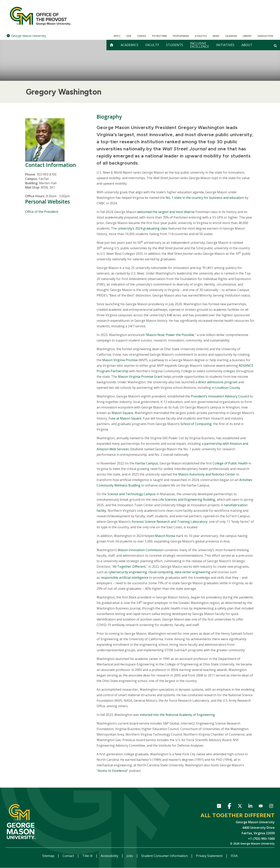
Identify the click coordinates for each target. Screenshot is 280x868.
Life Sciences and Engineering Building (187, 500)
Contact (69, 856)
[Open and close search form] (275, 46)
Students (175, 45)
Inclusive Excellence (200, 45)
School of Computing (196, 424)
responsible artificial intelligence (125, 578)
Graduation (265, 36)
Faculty (152, 45)
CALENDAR (231, 36)
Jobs (130, 856)
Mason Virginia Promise (120, 360)
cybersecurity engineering (128, 572)
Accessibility (110, 856)
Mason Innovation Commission (141, 550)
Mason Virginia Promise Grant (140, 377)
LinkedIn (250, 807)
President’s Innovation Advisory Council (220, 396)
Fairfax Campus (147, 463)
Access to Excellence (112, 771)
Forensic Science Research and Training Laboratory (170, 522)
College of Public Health (230, 463)
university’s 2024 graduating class (143, 228)
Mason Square (122, 413)
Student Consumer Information (165, 856)
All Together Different (129, 567)
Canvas (142, 36)
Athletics (201, 36)
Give (129, 36)
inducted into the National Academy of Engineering (177, 715)
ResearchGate (219, 807)
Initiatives (225, 45)
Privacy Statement (210, 856)
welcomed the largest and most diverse (166, 212)
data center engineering (193, 572)
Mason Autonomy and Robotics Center (207, 474)
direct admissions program (218, 382)
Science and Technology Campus (132, 494)
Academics (129, 45)
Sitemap (49, 856)
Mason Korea (165, 536)
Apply (117, 36)
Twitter (240, 807)
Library (247, 36)
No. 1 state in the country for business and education (205, 198)
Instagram (271, 807)
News (216, 36)
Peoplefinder (181, 36)
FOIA (234, 856)
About (247, 45)
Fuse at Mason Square (125, 418)
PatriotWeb (159, 36)
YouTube (261, 807)
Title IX (88, 856)
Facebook (230, 807)
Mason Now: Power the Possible (170, 335)
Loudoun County (228, 388)
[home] (112, 45)
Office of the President (42, 212)
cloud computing (161, 572)
